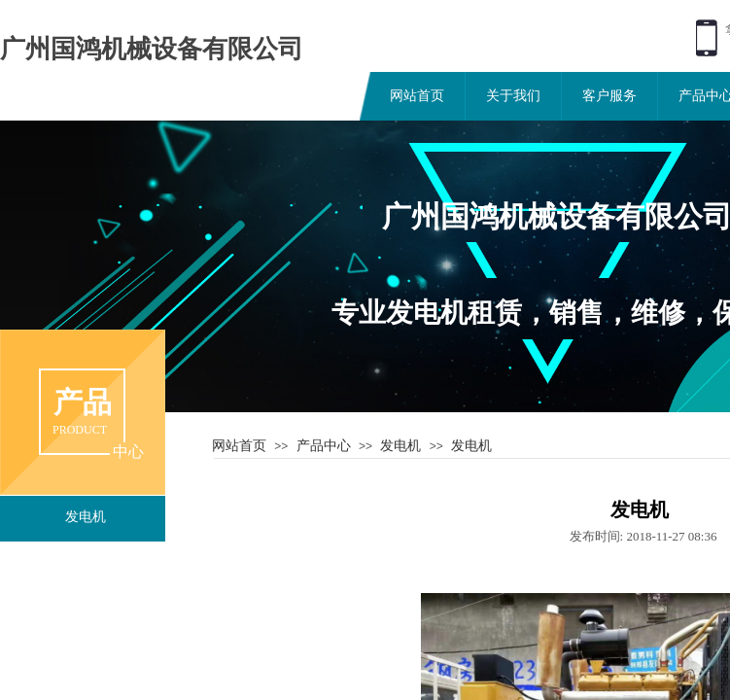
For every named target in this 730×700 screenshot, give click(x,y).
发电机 (400, 445)
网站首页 (417, 96)
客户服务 (609, 96)
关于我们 (513, 96)
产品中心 (324, 445)
